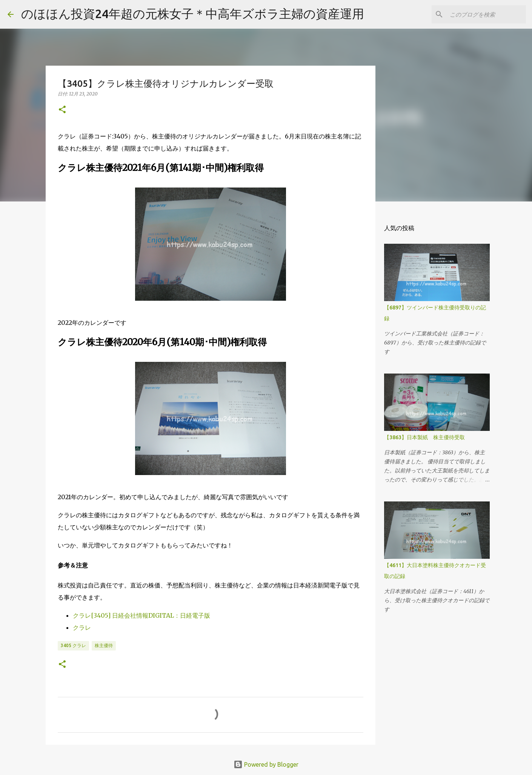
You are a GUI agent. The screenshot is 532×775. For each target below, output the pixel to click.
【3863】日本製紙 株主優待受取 (424, 437)
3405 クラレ (73, 645)
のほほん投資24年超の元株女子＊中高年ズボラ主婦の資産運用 (193, 14)
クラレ (82, 627)
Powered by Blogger (266, 764)
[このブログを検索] (486, 14)
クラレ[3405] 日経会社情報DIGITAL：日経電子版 (141, 615)
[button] (62, 110)
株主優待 (104, 645)
